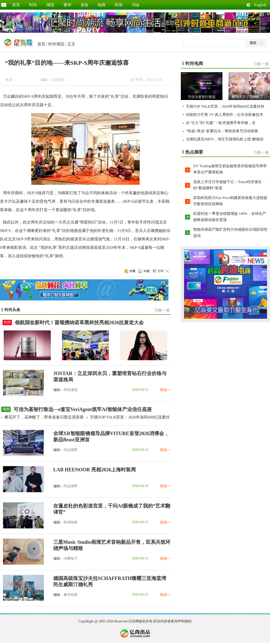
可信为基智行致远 (202, 97)
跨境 (119, 5)
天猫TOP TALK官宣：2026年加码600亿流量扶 (130, 417)
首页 (16, 5)
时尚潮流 (56, 44)
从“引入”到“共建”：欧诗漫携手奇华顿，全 (221, 123)
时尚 (33, 5)
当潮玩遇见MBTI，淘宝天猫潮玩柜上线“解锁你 (225, 139)
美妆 (84, 5)
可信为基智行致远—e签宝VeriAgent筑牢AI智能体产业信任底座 (83, 409)
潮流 (50, 5)
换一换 (164, 310)
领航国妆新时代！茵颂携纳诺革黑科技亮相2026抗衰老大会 (79, 322)
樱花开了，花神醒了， (249, 97)
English (260, 5)
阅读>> (165, 390)
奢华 (67, 5)
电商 (102, 5)
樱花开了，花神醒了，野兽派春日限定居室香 (44, 417)
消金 (136, 5)
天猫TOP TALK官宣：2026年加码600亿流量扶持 (225, 106)
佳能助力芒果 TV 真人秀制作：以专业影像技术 (224, 115)
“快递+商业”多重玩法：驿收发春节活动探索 (222, 131)
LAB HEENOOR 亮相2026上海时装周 (94, 470)
